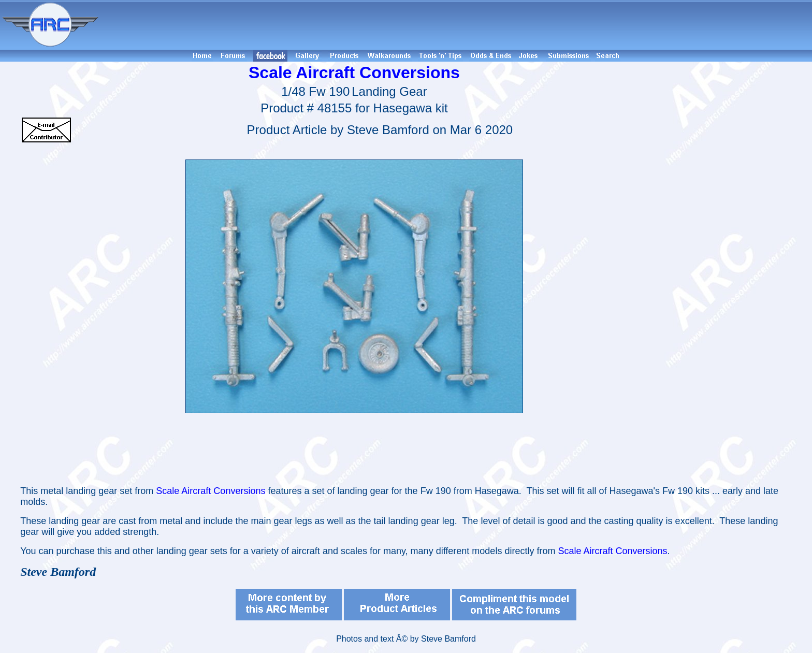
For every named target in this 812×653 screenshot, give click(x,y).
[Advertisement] (457, 25)
